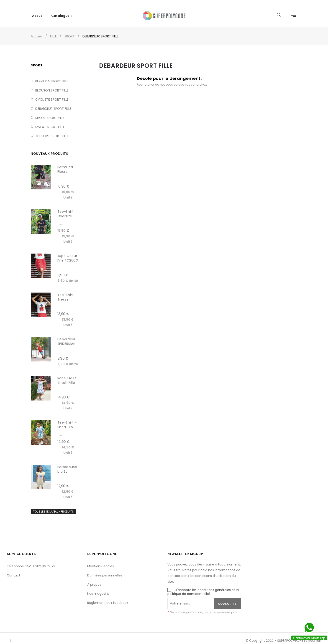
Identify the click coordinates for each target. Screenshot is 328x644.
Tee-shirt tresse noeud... (66, 295)
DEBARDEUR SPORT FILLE (53, 104)
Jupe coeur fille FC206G (68, 254)
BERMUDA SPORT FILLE (52, 77)
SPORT (37, 61)
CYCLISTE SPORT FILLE (52, 95)
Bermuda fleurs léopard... (66, 167)
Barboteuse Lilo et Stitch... (67, 467)
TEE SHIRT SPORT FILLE (52, 131)
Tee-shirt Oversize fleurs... (66, 212)
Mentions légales (101, 562)
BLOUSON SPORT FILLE (52, 86)
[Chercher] (198, 90)
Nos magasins (98, 589)
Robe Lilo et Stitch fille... (68, 376)
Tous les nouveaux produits (53, 507)
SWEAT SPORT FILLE (50, 122)
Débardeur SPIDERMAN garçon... (67, 339)
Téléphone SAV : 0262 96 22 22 (31, 562)
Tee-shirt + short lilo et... (67, 423)
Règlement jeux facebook (108, 598)
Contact (14, 571)
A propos (94, 580)
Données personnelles (105, 571)
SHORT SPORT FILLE (50, 113)
